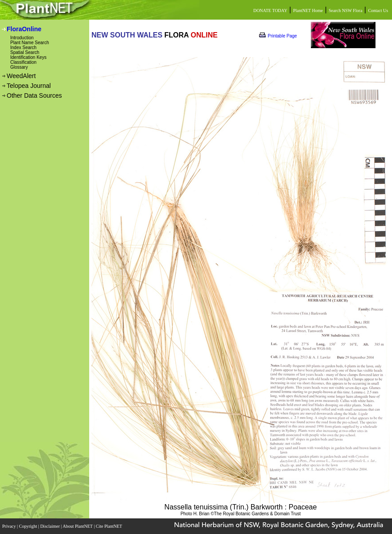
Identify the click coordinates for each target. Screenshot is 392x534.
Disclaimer (50, 526)
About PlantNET (78, 526)
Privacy (10, 526)
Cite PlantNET (109, 526)
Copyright (29, 526)
